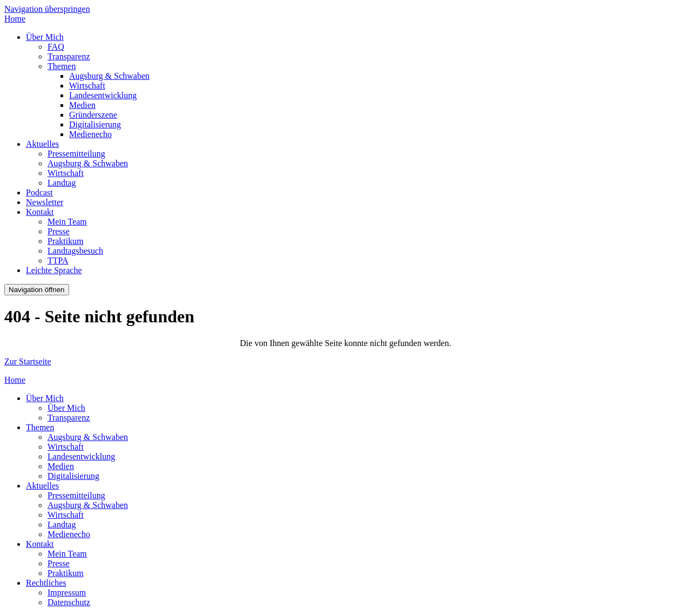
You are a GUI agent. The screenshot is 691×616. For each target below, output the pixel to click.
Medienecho (90, 134)
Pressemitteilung (76, 154)
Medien (82, 105)
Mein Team (67, 222)
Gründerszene (93, 115)
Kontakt (40, 212)
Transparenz (69, 56)
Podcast (39, 192)
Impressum (67, 593)
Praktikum (66, 241)
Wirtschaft (87, 86)
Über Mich (45, 37)
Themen (62, 66)
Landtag (62, 183)
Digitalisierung (95, 124)
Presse (59, 231)
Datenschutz (69, 602)
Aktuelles (42, 144)
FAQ (56, 47)
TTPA (58, 260)
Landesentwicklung (103, 95)
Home (15, 19)
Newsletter (45, 202)
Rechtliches (46, 583)
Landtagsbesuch (75, 251)
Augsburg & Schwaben (109, 76)
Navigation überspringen (47, 9)
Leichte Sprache (54, 270)
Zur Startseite (28, 361)
